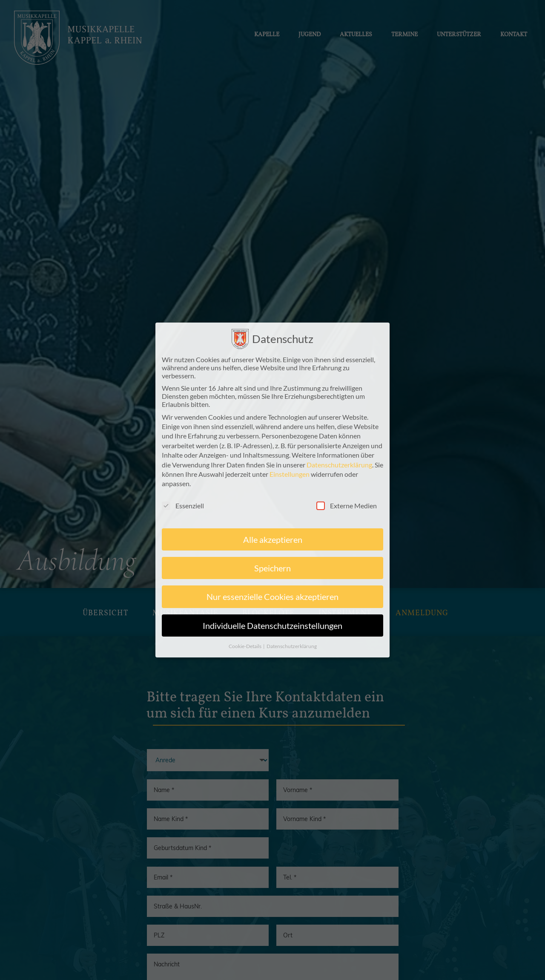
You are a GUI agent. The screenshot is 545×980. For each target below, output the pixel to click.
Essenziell (183, 509)
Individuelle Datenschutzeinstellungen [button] (272, 629)
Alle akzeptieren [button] (273, 543)
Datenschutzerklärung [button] (292, 650)
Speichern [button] (272, 571)
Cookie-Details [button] (245, 650)
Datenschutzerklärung (339, 468)
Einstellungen (290, 477)
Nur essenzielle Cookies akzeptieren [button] (272, 600)
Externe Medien (347, 509)
